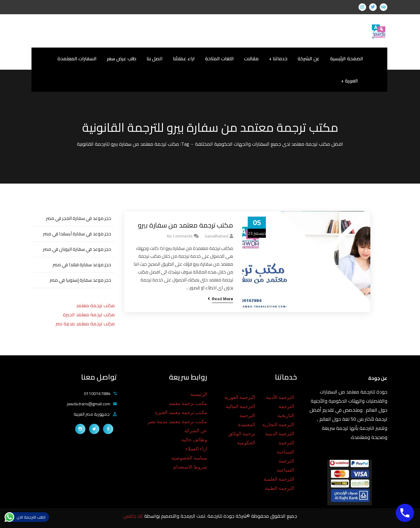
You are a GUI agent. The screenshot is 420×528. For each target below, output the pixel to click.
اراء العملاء (196, 449)
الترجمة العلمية (279, 479)
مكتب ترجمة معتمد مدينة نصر (85, 324)
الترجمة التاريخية (286, 411)
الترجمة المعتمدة (246, 420)
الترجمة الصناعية (285, 465)
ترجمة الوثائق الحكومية (242, 438)
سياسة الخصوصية (189, 458)
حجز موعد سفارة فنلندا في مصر (82, 265)
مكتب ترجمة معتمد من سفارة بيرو (185, 225)
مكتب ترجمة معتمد (95, 305)
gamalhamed (217, 236)
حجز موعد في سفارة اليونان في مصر (77, 249)
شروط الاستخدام (190, 467)
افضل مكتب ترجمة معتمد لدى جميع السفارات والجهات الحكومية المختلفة (269, 144)
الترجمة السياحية (285, 447)
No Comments (180, 236)
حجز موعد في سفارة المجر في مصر (79, 218)
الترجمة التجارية (278, 425)
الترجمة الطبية (279, 488)
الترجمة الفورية (240, 397)
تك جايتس (134, 516)
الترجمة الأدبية (280, 397)
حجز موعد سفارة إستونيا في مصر (80, 280)
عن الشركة (196, 431)
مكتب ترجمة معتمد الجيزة (89, 314)
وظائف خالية (194, 440)
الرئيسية (199, 394)
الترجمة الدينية (280, 434)
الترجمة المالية (240, 406)
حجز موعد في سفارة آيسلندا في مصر (77, 234)
